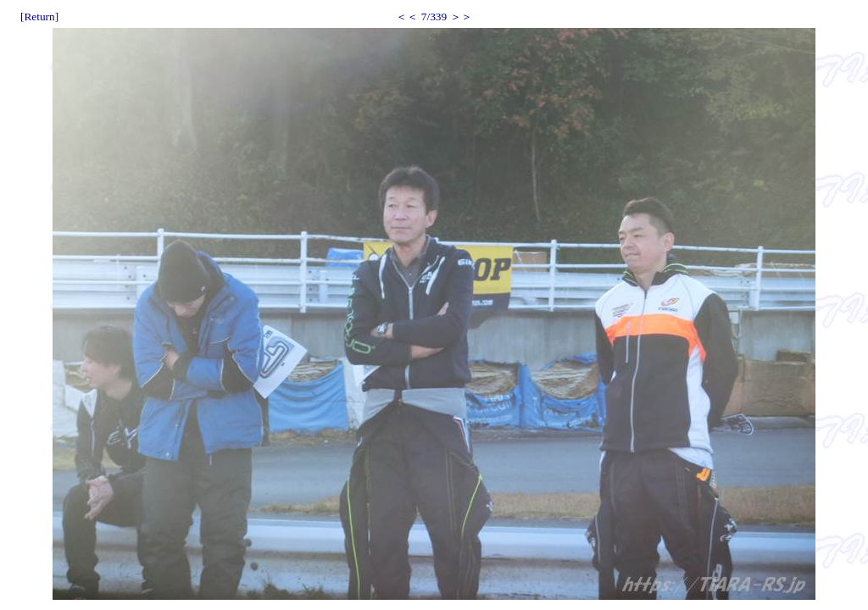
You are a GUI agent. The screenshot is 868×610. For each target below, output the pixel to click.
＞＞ (461, 17)
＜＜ (407, 17)
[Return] (39, 17)
